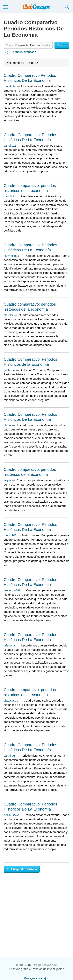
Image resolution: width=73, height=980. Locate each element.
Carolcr (8, 315)
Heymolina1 (11, 256)
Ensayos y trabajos (36, 978)
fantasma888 (12, 590)
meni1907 (10, 535)
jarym (7, 480)
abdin (7, 425)
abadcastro (11, 700)
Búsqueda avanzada (22, 869)
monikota (10, 86)
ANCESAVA (11, 815)
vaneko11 (10, 146)
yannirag (9, 756)
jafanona (9, 645)
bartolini (9, 196)
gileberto (9, 370)
